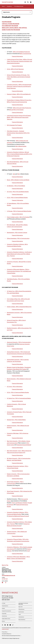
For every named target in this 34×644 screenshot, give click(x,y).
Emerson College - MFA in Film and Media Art (19, 94)
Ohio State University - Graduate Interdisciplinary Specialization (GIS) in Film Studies (18, 133)
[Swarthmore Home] (10, 593)
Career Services (4, 616)
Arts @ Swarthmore (5, 606)
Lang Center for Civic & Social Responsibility (23, 604)
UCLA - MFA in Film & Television (15, 69)
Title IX (20, 614)
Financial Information (17, 56)
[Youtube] (10, 625)
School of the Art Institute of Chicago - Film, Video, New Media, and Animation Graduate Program (19, 77)
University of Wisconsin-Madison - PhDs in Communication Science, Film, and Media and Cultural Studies (19, 271)
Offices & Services (21, 609)
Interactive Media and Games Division (18, 516)
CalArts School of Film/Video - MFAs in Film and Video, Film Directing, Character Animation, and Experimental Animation (19, 61)
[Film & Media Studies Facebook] (3, 583)
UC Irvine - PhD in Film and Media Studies (18, 192)
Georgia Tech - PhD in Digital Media (16, 420)
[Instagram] (3, 625)
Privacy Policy (5, 632)
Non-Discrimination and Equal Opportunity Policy (12, 636)
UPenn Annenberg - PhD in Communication (18, 239)
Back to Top (5, 565)
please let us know (5, 629)
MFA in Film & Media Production (21, 52)
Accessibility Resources (7, 634)
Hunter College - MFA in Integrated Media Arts (19, 307)
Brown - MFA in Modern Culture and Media (18, 180)
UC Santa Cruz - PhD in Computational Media (19, 398)
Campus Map (4, 614)
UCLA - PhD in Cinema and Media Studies (18, 393)
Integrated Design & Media (24, 445)
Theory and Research (17, 503)
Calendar (3, 608)
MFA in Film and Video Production (22, 108)
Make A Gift (20, 607)
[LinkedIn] (8, 625)
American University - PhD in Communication (19, 342)
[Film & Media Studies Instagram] (7, 583)
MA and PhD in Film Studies (16, 110)
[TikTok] (13, 625)
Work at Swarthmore (22, 620)
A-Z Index (4, 603)
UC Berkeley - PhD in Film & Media (16, 186)
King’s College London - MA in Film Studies (18, 217)
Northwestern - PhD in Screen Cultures (17, 233)
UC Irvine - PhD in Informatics (15, 387)
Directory (3, 621)
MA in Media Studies (21, 146)
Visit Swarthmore (21, 617)
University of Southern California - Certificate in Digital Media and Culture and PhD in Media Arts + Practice (19, 254)
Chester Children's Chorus (6, 619)
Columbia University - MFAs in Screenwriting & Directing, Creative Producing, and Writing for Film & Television (19, 87)
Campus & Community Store (6, 611)
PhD (18, 174)
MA (14, 174)
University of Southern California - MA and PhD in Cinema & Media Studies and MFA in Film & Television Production (19, 154)
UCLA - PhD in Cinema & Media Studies (17, 198)
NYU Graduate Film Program (14, 125)
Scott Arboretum (21, 612)
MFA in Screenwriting (25, 54)
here (28, 551)
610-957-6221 (5, 579)
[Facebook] (5, 625)
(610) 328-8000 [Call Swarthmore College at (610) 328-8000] (6, 600)
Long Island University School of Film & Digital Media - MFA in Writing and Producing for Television (19, 118)
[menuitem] (25, 2)
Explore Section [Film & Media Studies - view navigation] (17, 12)
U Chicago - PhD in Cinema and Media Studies (19, 211)
